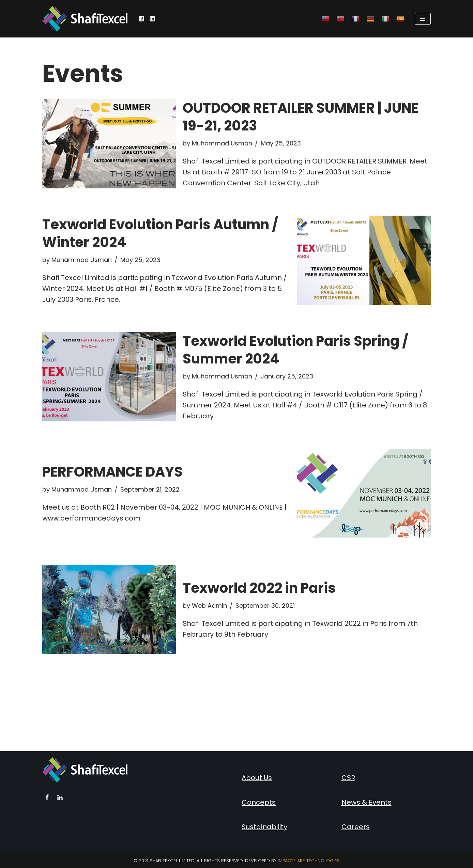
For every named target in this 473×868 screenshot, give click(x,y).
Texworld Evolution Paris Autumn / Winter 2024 (160, 233)
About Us (257, 778)
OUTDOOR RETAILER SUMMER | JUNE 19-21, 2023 (301, 117)
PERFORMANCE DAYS (112, 472)
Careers (356, 827)
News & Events (367, 802)
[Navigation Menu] (423, 19)
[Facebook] (141, 19)
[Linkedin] (60, 797)
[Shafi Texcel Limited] (85, 19)
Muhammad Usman (222, 143)
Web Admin (209, 606)
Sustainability (264, 827)
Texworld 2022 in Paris (259, 588)
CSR (348, 778)
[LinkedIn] (152, 19)
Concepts (259, 802)
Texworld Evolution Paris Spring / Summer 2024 (295, 350)
